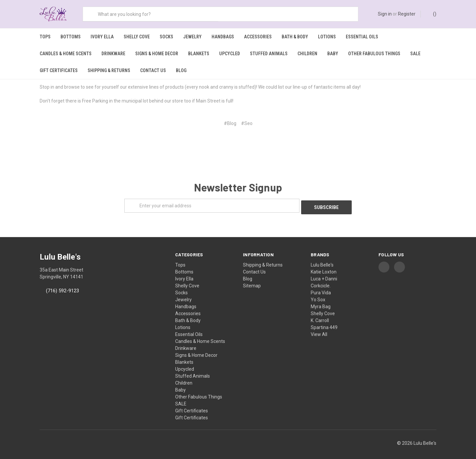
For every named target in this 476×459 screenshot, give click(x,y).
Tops (45, 37)
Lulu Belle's (322, 260)
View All (319, 330)
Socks (166, 37)
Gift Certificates (59, 70)
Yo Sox (318, 295)
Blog (181, 70)
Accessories (258, 37)
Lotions (327, 37)
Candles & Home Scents (66, 54)
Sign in (385, 14)
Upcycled (230, 54)
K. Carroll (320, 316)
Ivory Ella (102, 37)
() (432, 14)
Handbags (223, 37)
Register (407, 14)
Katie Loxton (324, 267)
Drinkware (113, 54)
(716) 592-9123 (62, 286)
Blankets (199, 54)
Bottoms (71, 37)
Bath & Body (295, 37)
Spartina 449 (324, 323)
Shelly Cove (137, 37)
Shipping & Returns (109, 70)
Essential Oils (362, 37)
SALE (415, 54)
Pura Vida (321, 288)
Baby (333, 54)
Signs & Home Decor (157, 54)
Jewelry (192, 37)
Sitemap (252, 281)
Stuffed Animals (269, 54)
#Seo (247, 120)
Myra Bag (321, 302)
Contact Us (153, 70)
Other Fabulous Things (374, 54)
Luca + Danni (324, 274)
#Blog (230, 120)
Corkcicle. (321, 281)
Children (307, 54)
